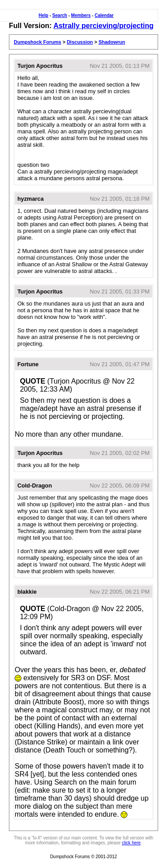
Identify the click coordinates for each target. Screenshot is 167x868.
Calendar (104, 15)
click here (131, 843)
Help (44, 15)
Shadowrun (112, 42)
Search (59, 15)
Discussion (80, 42)
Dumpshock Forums (37, 42)
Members (81, 15)
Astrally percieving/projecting (104, 26)
